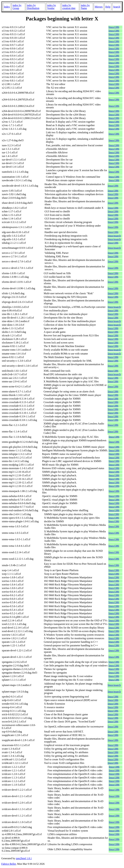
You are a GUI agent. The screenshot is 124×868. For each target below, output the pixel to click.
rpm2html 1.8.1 (24, 858)
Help (108, 7)
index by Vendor (52, 7)
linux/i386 (114, 27)
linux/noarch (114, 236)
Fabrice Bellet (9, 864)
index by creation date (69, 7)
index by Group (17, 7)
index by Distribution (33, 7)
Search (117, 7)
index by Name (85, 7)
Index (7, 7)
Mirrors (99, 7)
